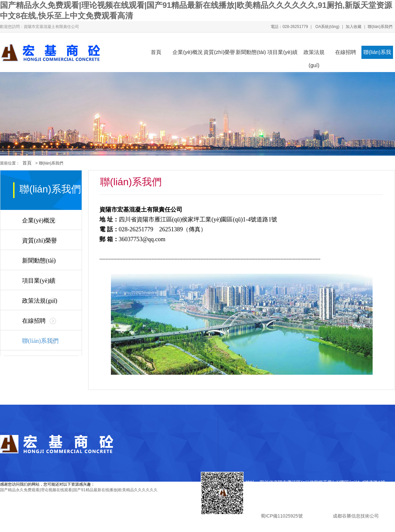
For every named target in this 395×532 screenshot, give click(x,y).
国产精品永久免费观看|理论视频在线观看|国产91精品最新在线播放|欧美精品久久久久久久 (79, 490)
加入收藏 (354, 27)
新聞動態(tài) (251, 52)
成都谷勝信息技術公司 (355, 516)
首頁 (156, 52)
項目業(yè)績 (282, 52)
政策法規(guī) (314, 54)
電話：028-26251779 (289, 27)
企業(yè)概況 (188, 52)
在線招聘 (346, 52)
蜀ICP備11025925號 (282, 516)
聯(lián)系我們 (380, 27)
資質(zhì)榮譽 (219, 52)
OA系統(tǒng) (327, 27)
